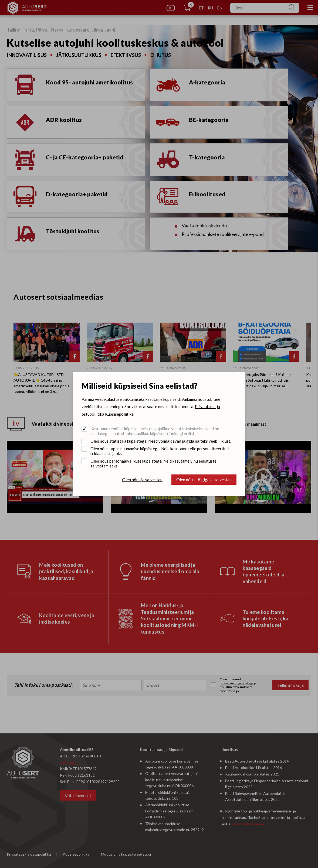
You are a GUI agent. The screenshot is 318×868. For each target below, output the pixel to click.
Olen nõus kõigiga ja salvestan (204, 479)
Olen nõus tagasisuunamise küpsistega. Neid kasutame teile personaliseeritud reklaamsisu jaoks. (160, 451)
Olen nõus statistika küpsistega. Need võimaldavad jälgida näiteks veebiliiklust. (161, 441)
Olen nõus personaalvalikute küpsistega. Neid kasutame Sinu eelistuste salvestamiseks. (153, 463)
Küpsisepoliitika (119, 414)
